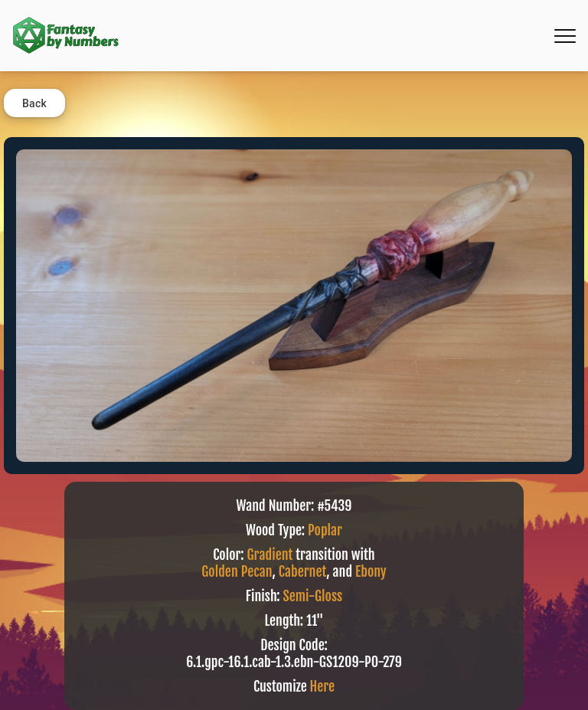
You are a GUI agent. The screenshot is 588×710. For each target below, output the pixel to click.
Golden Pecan (237, 571)
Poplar (325, 530)
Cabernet (302, 571)
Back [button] (34, 103)
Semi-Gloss (313, 596)
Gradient (270, 555)
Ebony (371, 571)
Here (322, 686)
